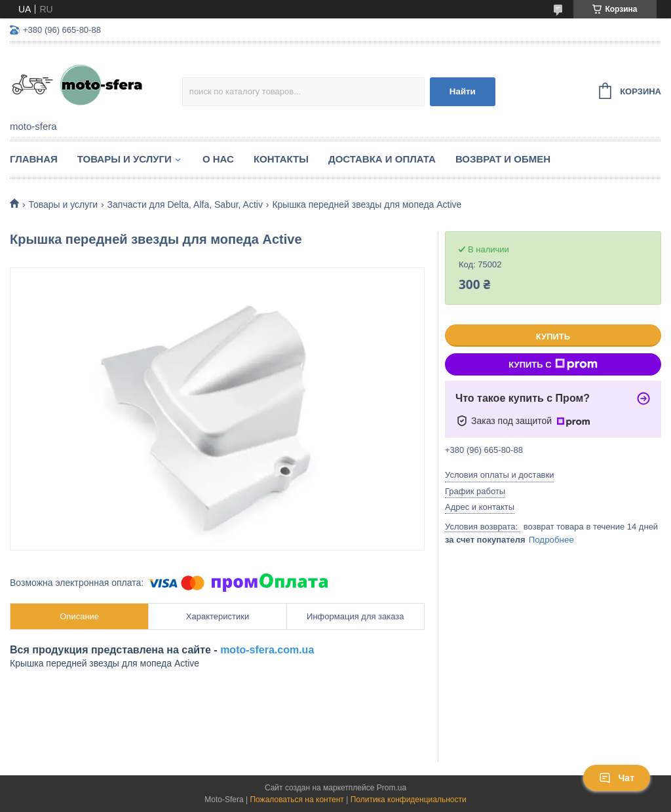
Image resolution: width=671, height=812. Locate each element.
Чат (617, 778)
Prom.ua (392, 788)
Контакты (281, 159)
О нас (218, 159)
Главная (34, 159)
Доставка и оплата (382, 159)
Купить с (553, 364)
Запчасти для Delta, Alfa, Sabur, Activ (185, 204)
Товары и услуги (125, 159)
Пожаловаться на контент (297, 800)
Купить (553, 337)
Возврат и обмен (503, 159)
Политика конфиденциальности (409, 800)
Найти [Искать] (463, 91)
